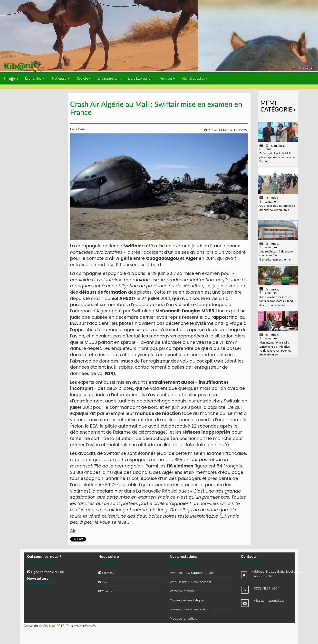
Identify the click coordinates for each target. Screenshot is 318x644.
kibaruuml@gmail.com (270, 601)
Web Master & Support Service (192, 573)
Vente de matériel (183, 591)
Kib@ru (11, 78)
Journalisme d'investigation (190, 609)
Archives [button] (167, 78)
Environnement (109, 78)
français (299, 68)
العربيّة (310, 68)
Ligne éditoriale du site (46, 572)
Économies (35, 78)
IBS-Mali (49, 626)
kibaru (80, 129)
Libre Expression (140, 78)
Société (84, 78)
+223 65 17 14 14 (267, 588)
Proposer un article (184, 619)
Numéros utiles (195, 78)
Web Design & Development (191, 582)
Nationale (61, 78)
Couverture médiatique (187, 600)
